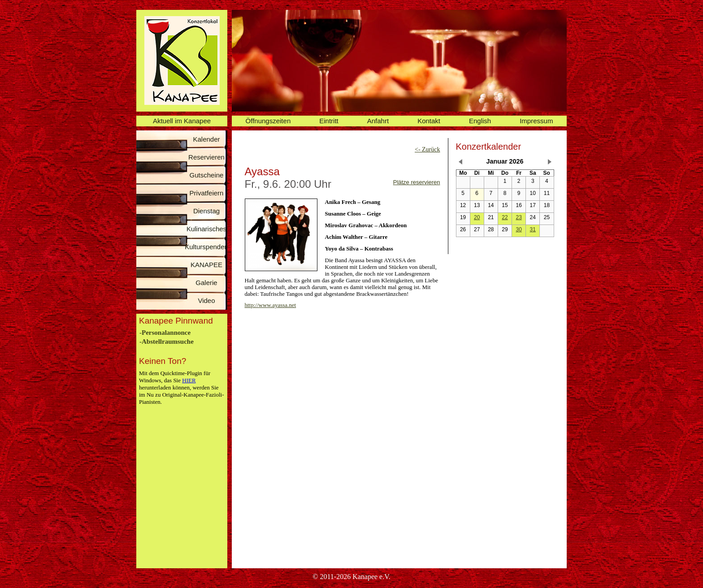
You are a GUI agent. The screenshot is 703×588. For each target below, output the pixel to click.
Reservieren (206, 157)
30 (519, 229)
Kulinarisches (206, 229)
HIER (189, 380)
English (480, 121)
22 (505, 217)
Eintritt (329, 121)
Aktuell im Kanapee (182, 121)
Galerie (206, 283)
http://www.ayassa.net (271, 305)
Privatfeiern (207, 193)
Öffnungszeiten (268, 121)
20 (477, 217)
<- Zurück (427, 149)
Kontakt (429, 121)
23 (519, 217)
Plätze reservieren (417, 182)
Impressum (536, 121)
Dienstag (206, 211)
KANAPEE (206, 265)
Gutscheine (207, 175)
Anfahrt (378, 121)
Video (206, 300)
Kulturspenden (206, 247)
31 (533, 229)
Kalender (206, 139)
